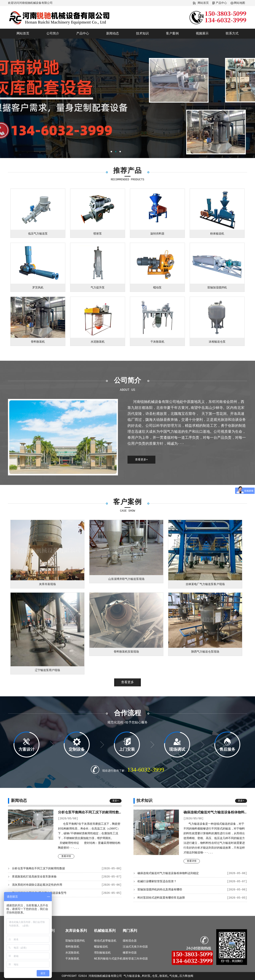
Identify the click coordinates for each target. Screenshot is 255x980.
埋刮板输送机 (102, 953)
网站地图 (239, 3)
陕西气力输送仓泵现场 (205, 652)
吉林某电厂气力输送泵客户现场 (205, 584)
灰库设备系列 (76, 931)
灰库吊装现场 (47, 584)
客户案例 (172, 34)
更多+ (115, 801)
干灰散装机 (72, 959)
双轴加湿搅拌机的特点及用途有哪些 (192, 890)
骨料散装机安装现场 (126, 652)
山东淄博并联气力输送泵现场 (126, 579)
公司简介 (53, 34)
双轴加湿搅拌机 (75, 941)
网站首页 (203, 3)
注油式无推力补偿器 (135, 947)
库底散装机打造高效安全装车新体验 (67, 877)
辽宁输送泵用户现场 (47, 670)
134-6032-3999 (146, 769)
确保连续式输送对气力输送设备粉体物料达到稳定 (192, 873)
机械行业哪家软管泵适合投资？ (192, 881)
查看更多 (127, 682)
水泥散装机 (72, 953)
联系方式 (232, 34)
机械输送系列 (105, 931)
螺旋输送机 (101, 947)
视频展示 (202, 34)
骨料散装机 (72, 947)
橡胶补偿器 (130, 953)
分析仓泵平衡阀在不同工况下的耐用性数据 (67, 869)
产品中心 (221, 3)
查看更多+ (141, 460)
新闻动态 (113, 34)
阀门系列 (130, 931)
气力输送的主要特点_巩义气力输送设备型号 (67, 893)
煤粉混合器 (130, 941)
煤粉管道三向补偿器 (135, 959)
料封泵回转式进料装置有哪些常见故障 (192, 898)
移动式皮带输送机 (105, 941)
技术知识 (142, 34)
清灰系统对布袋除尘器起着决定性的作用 (67, 885)
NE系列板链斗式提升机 (108, 959)
